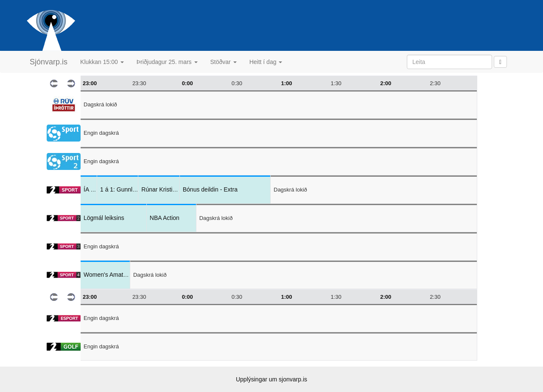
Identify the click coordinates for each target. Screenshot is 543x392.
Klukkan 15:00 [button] (102, 62)
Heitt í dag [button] (266, 62)
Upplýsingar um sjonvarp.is (271, 379)
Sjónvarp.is (49, 62)
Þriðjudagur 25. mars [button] (167, 62)
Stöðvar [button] (224, 62)
